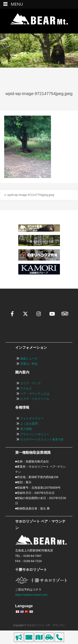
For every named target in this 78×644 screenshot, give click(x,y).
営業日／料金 (29, 364)
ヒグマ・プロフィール (35, 399)
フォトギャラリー (32, 418)
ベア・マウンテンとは (35, 394)
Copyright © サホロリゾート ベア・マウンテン (39, 625)
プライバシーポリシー (35, 434)
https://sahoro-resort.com (31, 595)
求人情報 (26, 429)
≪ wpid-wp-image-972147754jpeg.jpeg (29, 195)
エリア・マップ (30, 383)
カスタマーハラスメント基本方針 (42, 439)
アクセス (26, 388)
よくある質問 (29, 424)
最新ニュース (29, 358)
